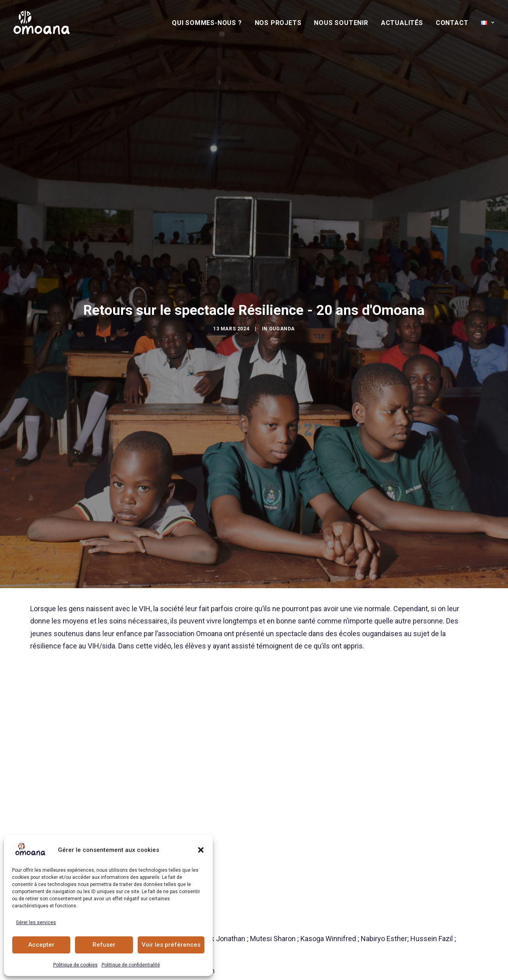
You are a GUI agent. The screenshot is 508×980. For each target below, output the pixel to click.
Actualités (402, 23)
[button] (201, 850)
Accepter (41, 945)
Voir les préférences (171, 945)
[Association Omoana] (42, 23)
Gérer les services (36, 922)
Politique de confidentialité (131, 965)
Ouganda (282, 270)
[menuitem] (210, 23)
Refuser (104, 945)
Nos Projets (278, 23)
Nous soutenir (341, 23)
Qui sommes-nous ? (207, 23)
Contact (452, 23)
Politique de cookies (75, 965)
